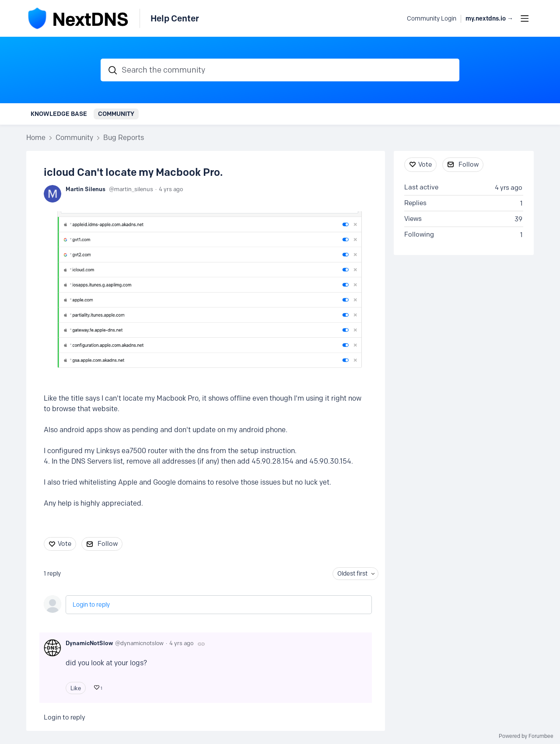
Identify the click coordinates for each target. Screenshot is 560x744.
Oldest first (352, 574)
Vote (65, 544)
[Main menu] (525, 18)
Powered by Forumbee (526, 736)
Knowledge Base (59, 114)
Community (116, 114)
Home (36, 138)
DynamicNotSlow (89, 643)
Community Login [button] (432, 19)
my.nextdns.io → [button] (489, 19)
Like (76, 688)
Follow (108, 544)
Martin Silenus (86, 189)
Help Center (175, 18)
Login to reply (91, 605)
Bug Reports (124, 138)
